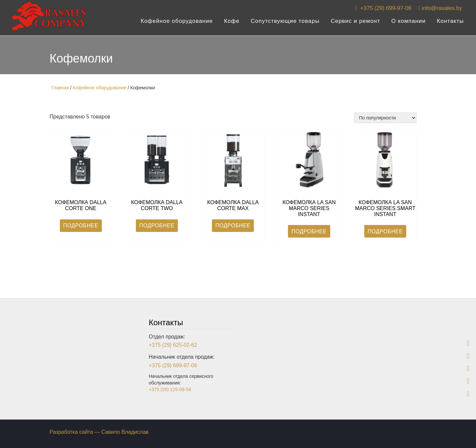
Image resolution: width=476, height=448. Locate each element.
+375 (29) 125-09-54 (170, 389)
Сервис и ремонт (355, 23)
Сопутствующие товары (285, 23)
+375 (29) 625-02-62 (173, 345)
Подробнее (81, 225)
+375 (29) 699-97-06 (383, 10)
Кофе (232, 23)
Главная (60, 88)
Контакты (450, 23)
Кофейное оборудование (177, 23)
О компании (409, 23)
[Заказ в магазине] (385, 118)
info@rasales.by (440, 10)
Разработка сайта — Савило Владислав (99, 432)
